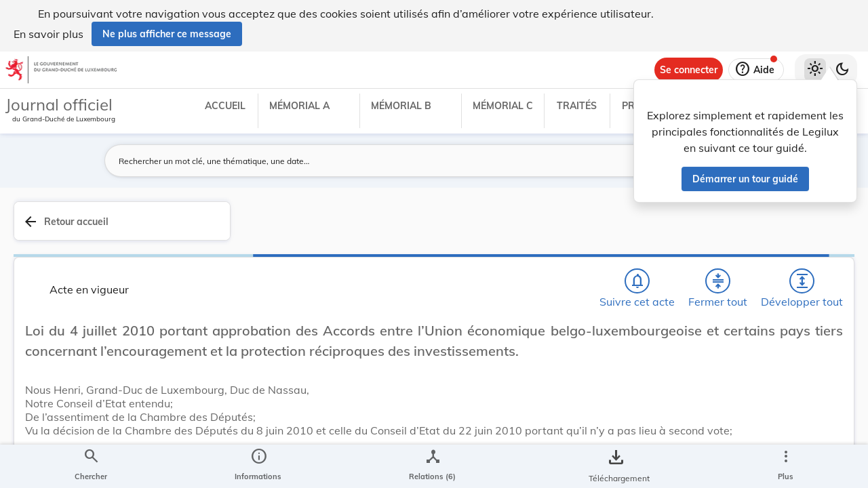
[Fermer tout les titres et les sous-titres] (524, 228)
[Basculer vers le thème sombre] (842, 70)
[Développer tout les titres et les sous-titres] (563, 228)
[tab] (815, 237)
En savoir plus (48, 34)
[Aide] (756, 70)
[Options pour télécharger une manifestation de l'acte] (815, 409)
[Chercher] (446, 228)
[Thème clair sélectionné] (815, 70)
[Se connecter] (689, 70)
